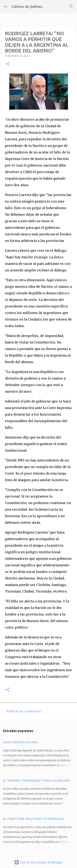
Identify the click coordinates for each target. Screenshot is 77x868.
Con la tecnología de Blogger (38, 862)
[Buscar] (71, 7)
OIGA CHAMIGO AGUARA (20, 742)
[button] (7, 64)
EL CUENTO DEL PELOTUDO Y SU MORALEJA (33, 819)
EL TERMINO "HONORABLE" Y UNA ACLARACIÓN (36, 781)
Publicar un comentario (24, 711)
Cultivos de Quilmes (27, 7)
